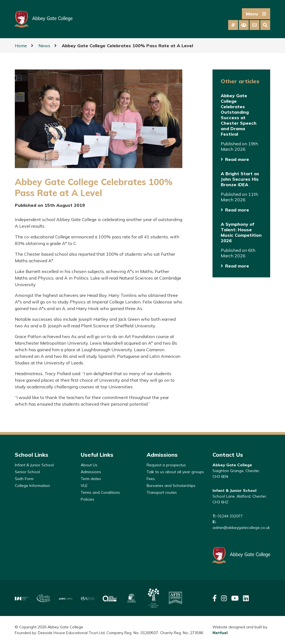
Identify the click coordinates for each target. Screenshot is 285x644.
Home (21, 46)
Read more (237, 159)
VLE (84, 486)
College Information (32, 486)
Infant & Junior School (34, 465)
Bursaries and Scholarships (171, 486)
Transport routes (162, 492)
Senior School (27, 472)
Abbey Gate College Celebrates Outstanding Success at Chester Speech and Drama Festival (239, 115)
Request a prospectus (166, 465)
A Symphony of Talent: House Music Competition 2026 (241, 232)
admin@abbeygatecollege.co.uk (241, 528)
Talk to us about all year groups (175, 472)
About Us (89, 465)
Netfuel (220, 633)
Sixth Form (24, 479)
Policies (87, 499)
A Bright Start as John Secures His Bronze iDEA (240, 179)
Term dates (91, 479)
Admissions (91, 472)
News (44, 46)
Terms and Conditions (100, 492)
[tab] (233, 25)
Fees (151, 479)
